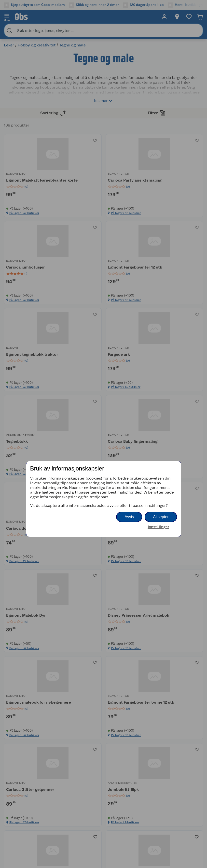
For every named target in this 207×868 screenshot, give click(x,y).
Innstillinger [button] (159, 527)
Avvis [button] (129, 517)
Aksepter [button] (161, 517)
